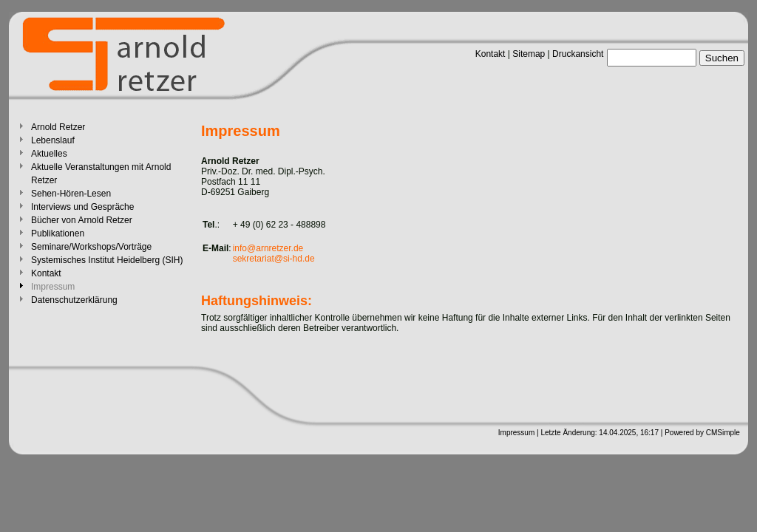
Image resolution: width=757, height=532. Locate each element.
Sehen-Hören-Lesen (71, 194)
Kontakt (490, 54)
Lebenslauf (53, 140)
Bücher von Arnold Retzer (82, 220)
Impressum (516, 433)
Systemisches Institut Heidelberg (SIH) (107, 260)
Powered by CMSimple (702, 433)
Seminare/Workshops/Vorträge (91, 247)
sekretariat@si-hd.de (274, 259)
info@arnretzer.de (268, 248)
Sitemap (529, 54)
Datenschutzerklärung (74, 300)
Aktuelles (49, 154)
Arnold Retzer (58, 127)
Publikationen (58, 233)
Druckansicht (578, 54)
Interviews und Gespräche (82, 207)
